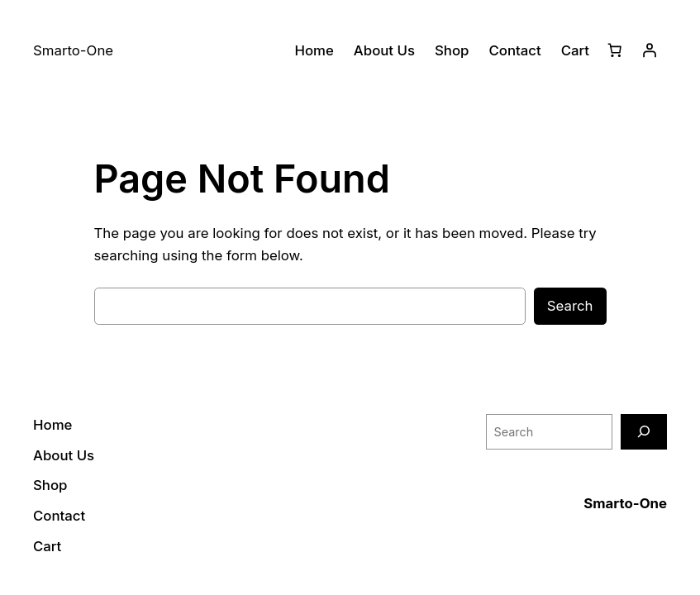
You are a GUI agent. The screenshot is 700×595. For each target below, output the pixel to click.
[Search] (644, 432)
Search (570, 306)
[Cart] (615, 50)
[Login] (650, 50)
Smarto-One (625, 503)
